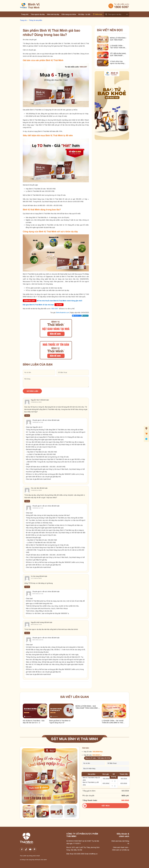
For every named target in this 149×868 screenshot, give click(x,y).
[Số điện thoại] (118, 763)
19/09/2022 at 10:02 (38, 422)
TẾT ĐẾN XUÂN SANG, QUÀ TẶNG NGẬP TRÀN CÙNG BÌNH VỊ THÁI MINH (118, 55)
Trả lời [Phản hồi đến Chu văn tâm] (27, 501)
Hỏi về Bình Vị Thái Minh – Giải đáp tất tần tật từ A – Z (34, 722)
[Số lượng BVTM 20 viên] (114, 781)
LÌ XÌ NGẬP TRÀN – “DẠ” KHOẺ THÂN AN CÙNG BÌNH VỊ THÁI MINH (117, 47)
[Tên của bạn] (94, 763)
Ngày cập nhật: (76, 313)
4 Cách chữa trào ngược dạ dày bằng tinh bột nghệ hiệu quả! (118, 62)
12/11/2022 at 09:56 (36, 578)
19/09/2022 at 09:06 (36, 490)
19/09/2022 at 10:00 (38, 508)
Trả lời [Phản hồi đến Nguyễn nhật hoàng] (27, 633)
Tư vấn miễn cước (122, 4)
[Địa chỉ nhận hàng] (106, 768)
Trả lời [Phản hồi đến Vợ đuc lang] (27, 587)
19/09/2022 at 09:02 (36, 402)
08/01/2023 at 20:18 (38, 640)
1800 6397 (121, 7)
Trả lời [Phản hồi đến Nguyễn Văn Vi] (27, 416)
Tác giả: (53, 313)
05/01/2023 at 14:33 (38, 594)
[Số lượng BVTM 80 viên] (114, 786)
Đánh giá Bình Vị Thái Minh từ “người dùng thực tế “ (60, 722)
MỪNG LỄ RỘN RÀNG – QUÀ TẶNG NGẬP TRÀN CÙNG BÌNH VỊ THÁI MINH (118, 39)
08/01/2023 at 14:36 (36, 624)
